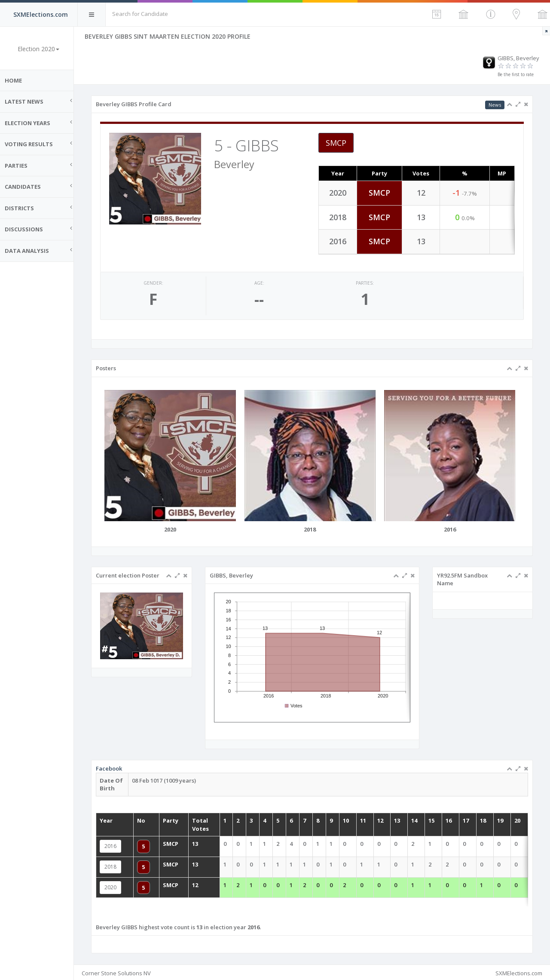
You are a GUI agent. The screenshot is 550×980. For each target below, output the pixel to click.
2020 (152, 881)
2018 (152, 865)
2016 (152, 848)
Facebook (151, 785)
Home (17, 80)
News (495, 105)
